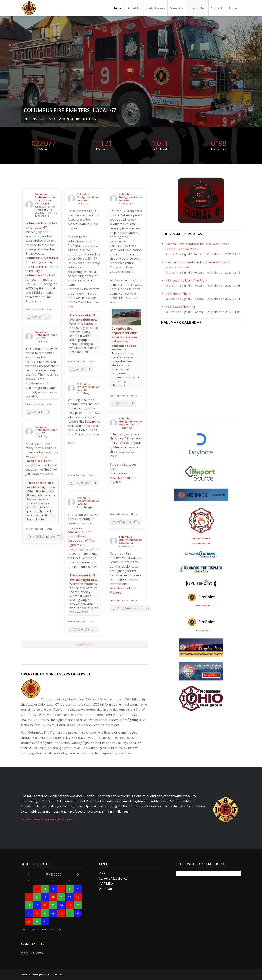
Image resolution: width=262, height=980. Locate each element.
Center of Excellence (113, 878)
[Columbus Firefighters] (29, 8)
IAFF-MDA (106, 883)
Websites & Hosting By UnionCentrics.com (41, 975)
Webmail (105, 889)
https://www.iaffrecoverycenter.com (46, 819)
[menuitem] (117, 8)
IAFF (102, 873)
